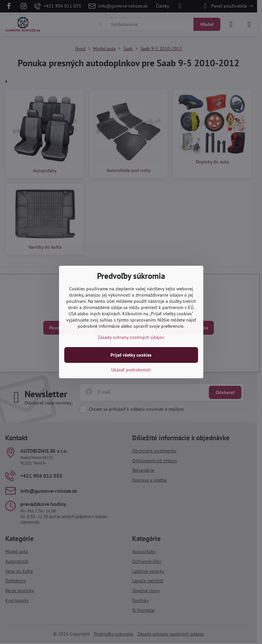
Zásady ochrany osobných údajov (131, 337)
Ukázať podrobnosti (131, 370)
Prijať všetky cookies (131, 355)
